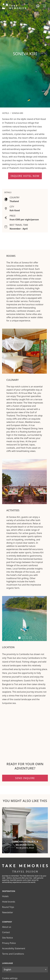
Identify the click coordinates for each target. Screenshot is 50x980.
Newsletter (8, 912)
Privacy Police (9, 943)
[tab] (19, 370)
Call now (8, 105)
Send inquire (25, 778)
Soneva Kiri (17, 113)
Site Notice (7, 938)
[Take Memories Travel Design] (14, 6)
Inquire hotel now (25, 176)
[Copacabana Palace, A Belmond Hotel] (25, 830)
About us (7, 927)
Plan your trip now (36, 105)
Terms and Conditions (13, 954)
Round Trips (8, 907)
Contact (6, 932)
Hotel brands (9, 902)
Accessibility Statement (14, 948)
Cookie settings (10, 978)
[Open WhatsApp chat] (38, 6)
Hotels (6, 113)
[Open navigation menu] (45, 6)
